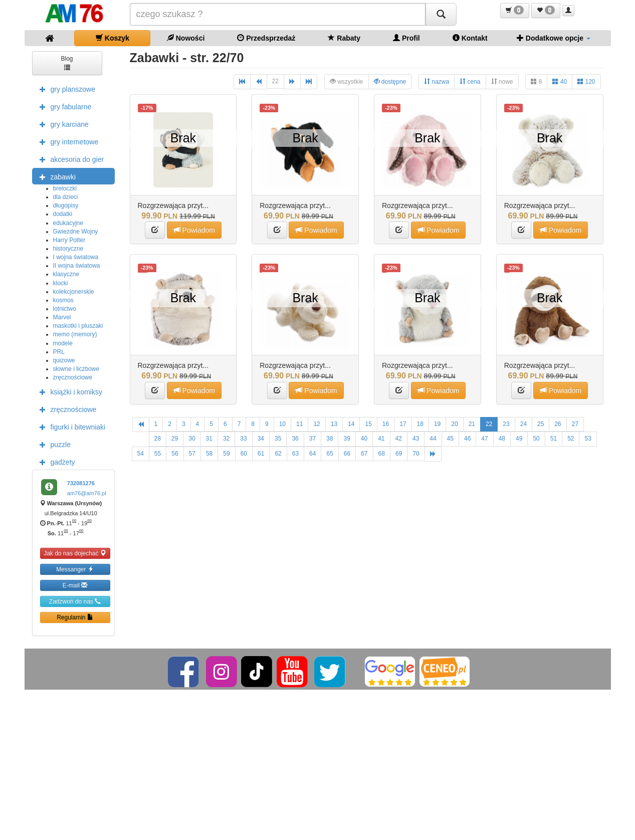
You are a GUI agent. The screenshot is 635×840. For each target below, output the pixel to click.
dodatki (63, 214)
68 (382, 454)
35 (278, 439)
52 (571, 439)
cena (470, 81)
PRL (59, 352)
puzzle (53, 444)
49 (519, 439)
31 (209, 439)
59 (226, 454)
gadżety (55, 462)
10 (282, 424)
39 (347, 439)
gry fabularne (63, 106)
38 (330, 439)
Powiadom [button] (194, 230)
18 (420, 424)
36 (295, 439)
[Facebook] (184, 671)
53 (588, 439)
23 (506, 424)
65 (330, 454)
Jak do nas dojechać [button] (75, 553)
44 (433, 439)
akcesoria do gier (69, 159)
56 (175, 454)
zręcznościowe (73, 377)
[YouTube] (293, 671)
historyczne (68, 249)
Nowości (186, 38)
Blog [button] (67, 62)
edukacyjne (68, 223)
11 (299, 424)
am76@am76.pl (87, 493)
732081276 (81, 483)
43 (416, 439)
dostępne (390, 81)
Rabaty (344, 38)
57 (192, 454)
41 (381, 439)
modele (63, 343)
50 (536, 439)
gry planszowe (65, 89)
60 (244, 454)
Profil (406, 38)
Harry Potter (69, 240)
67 (364, 454)
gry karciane (62, 124)
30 (192, 439)
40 (560, 81)
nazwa (437, 81)
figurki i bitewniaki (70, 427)
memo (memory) (75, 334)
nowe (502, 81)
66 (347, 454)
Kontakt (470, 38)
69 (399, 454)
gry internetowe (67, 141)
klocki (61, 283)
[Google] (390, 671)
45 (450, 439)
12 (316, 424)
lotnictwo (65, 309)
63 (295, 454)
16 (386, 424)
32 (226, 439)
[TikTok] (257, 671)
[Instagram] (222, 671)
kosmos (63, 300)
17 (403, 424)
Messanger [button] (75, 569)
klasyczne (66, 274)
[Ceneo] (445, 671)
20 (454, 424)
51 (554, 439)
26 (558, 424)
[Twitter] (331, 671)
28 (158, 439)
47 (484, 439)
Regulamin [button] (75, 617)
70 (416, 454)
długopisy (66, 205)
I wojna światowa (76, 257)
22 (275, 81)
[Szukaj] (441, 14)
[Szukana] (278, 14)
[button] (515, 11)
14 (351, 424)
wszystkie (347, 81)
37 (312, 439)
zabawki (55, 176)
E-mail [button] (75, 585)
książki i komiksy (68, 391)
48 (502, 439)
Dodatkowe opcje (554, 38)
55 (158, 454)
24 (523, 424)
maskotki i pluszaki (78, 326)
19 (437, 424)
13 (334, 424)
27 (575, 424)
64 (312, 454)
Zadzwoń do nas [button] (75, 601)
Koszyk (113, 38)
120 (586, 81)
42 (399, 439)
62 (278, 454)
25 (541, 424)
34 (261, 439)
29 (175, 439)
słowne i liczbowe (76, 369)
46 (467, 439)
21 (472, 424)
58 (209, 454)
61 (261, 454)
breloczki (65, 188)
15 (368, 424)
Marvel (62, 317)
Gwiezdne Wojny (76, 232)
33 (243, 439)
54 (141, 454)
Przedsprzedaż (266, 38)
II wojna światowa (77, 266)
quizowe (64, 360)
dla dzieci (66, 197)
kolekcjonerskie (74, 292)
